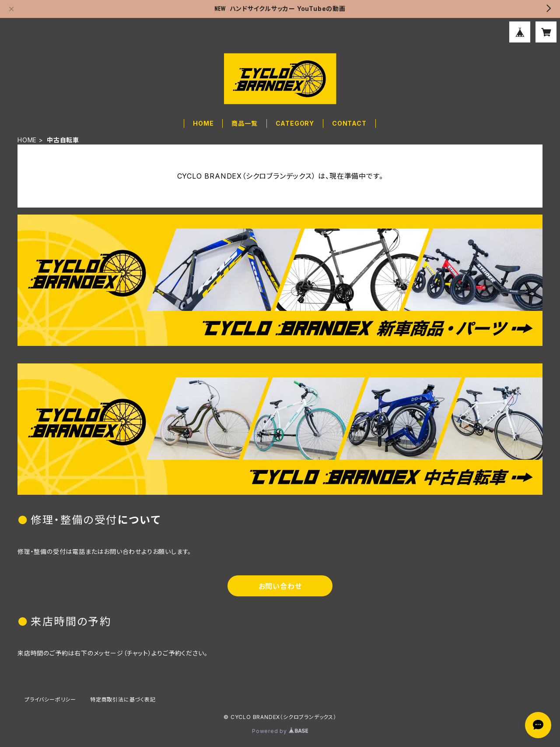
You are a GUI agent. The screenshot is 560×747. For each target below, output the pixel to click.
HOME (203, 123)
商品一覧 (244, 123)
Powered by (280, 731)
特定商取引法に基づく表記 (123, 699)
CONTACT (349, 123)
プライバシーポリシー (50, 699)
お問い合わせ (280, 586)
